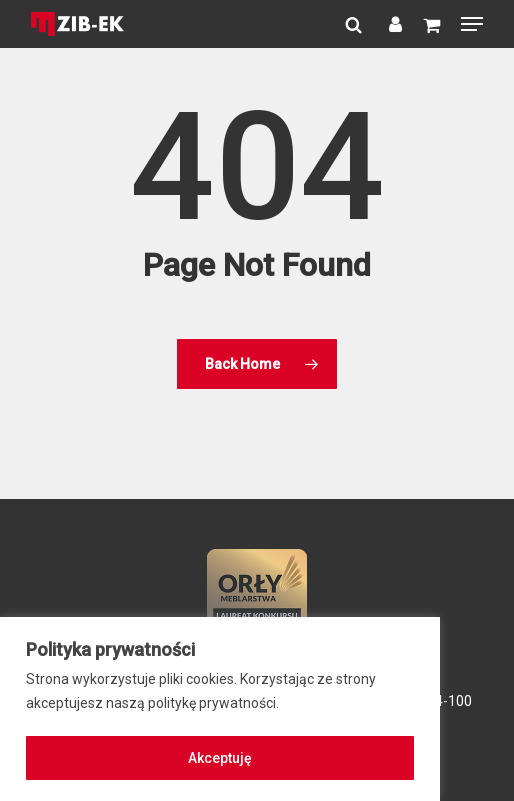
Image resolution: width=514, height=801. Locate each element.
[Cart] (431, 24)
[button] (472, 24)
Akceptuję (220, 758)
